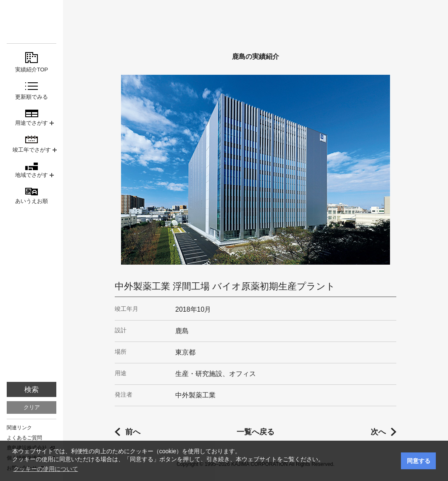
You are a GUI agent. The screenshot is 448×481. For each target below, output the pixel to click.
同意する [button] (419, 461)
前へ (133, 432)
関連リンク (19, 428)
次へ (378, 432)
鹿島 (32, 22)
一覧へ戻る (256, 432)
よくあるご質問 (24, 438)
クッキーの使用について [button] (46, 469)
